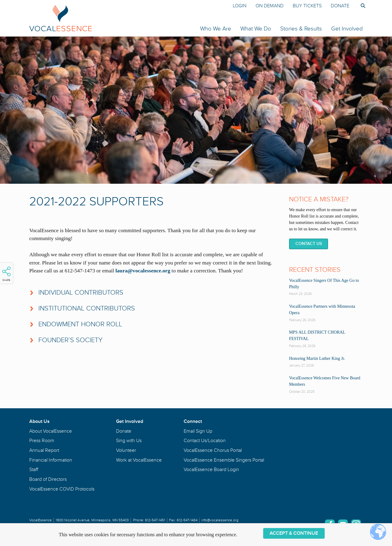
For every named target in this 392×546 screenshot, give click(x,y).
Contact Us (309, 244)
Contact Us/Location (205, 441)
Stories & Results (301, 29)
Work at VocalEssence (139, 460)
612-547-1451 (155, 520)
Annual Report (44, 450)
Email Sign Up (198, 431)
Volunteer (126, 450)
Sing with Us (129, 441)
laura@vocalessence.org (143, 271)
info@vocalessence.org (220, 520)
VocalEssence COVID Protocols (62, 489)
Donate (340, 6)
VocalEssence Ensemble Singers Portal (224, 460)
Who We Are (216, 29)
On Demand (270, 6)
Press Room (42, 441)
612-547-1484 (187, 520)
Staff (34, 470)
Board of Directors (48, 479)
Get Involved (347, 29)
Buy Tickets (307, 6)
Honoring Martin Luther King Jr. (317, 358)
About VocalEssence (51, 431)
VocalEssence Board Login (211, 470)
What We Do (256, 29)
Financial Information (51, 460)
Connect (193, 421)
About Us (39, 421)
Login (240, 6)
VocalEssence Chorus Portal (213, 450)
